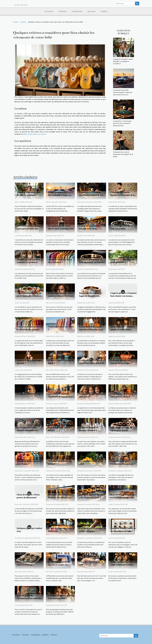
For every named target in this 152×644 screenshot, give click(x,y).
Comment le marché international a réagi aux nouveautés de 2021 (123, 92)
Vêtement (63, 11)
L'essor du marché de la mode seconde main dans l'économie (92, 229)
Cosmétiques (77, 11)
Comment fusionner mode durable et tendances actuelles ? (123, 61)
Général (104, 11)
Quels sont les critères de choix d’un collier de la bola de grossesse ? (92, 363)
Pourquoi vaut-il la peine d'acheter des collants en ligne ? (60, 498)
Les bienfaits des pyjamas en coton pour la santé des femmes (30, 229)
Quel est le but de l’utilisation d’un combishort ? (30, 598)
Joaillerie (91, 11)
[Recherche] (125, 3)
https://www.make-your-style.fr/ (35, 134)
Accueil (16, 22)
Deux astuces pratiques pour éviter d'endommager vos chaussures (123, 498)
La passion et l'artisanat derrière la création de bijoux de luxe (122, 123)
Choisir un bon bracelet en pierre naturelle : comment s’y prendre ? (29, 296)
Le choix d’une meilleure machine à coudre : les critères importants (59, 565)
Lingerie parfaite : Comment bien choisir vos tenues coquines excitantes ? (123, 296)
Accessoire (49, 11)
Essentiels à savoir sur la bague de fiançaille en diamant (90, 296)
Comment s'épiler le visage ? (30, 394)
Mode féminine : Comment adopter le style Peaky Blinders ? (123, 330)
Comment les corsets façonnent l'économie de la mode (123, 154)
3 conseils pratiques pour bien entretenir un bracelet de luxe (92, 262)
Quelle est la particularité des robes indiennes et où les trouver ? (124, 565)
